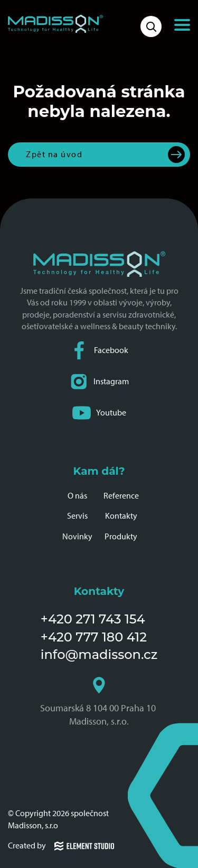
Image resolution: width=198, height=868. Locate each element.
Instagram (99, 382)
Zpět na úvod (54, 154)
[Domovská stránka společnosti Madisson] (55, 24)
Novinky (77, 536)
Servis (77, 516)
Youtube (99, 413)
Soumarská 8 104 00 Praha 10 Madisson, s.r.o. (99, 702)
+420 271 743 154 (93, 619)
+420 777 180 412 (94, 637)
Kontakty (121, 516)
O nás (77, 496)
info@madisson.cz (99, 654)
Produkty (121, 536)
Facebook (99, 351)
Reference (121, 496)
